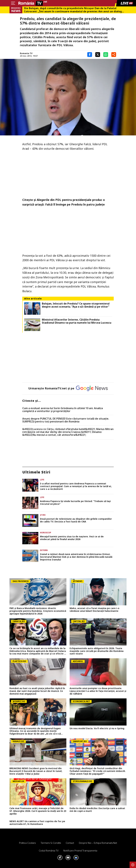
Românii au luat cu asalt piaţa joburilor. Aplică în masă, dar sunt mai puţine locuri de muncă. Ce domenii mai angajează (37, 691)
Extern (44, 550)
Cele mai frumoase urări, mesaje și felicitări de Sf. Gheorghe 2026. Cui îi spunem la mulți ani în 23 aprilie (38, 811)
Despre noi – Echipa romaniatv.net (98, 843)
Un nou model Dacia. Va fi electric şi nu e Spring (97, 728)
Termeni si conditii (51, 843)
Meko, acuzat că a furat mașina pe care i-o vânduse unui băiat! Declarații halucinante (94, 610)
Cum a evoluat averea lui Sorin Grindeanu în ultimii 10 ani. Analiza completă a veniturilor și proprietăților (63, 410)
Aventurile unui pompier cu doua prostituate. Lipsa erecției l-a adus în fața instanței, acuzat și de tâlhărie (98, 691)
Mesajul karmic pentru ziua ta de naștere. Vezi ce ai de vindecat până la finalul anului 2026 (72, 538)
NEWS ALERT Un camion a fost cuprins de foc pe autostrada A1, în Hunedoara (37, 823)
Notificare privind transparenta (80, 851)
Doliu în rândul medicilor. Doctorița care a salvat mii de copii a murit (97, 810)
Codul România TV (49, 851)
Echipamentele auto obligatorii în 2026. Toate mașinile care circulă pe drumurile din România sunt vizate (97, 651)
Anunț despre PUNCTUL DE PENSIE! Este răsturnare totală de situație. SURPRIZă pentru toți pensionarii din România (66, 420)
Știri (43, 515)
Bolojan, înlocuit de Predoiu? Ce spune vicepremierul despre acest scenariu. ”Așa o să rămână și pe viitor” (76, 305)
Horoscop (46, 533)
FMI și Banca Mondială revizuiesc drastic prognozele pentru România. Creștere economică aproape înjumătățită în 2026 (38, 611)
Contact (70, 843)
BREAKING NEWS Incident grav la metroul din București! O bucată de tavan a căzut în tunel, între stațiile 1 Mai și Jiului (36, 771)
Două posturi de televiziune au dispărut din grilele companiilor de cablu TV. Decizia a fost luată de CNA (76, 520)
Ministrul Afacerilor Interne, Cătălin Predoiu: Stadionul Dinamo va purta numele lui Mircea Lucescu (77, 321)
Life (42, 480)
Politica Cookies (28, 843)
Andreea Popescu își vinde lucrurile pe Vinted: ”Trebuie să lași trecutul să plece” (75, 503)
